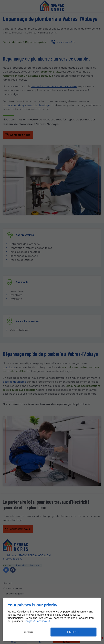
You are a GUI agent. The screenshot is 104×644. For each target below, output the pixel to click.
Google (28, 621)
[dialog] (52, 619)
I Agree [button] (73, 632)
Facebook (41, 621)
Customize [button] (29, 632)
